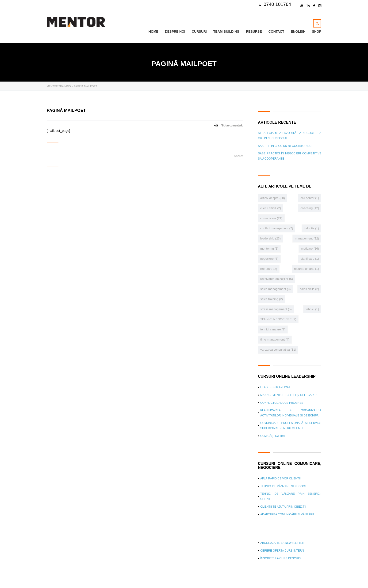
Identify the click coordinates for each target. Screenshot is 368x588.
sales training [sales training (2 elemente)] (272, 299)
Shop (317, 31)
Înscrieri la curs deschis (280, 558)
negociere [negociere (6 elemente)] (269, 259)
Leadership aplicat (275, 387)
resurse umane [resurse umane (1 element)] (307, 269)
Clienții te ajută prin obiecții (283, 507)
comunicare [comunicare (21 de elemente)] (271, 218)
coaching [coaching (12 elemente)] (310, 208)
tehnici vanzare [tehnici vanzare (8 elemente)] (273, 329)
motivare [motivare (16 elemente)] (310, 249)
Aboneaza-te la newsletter (282, 543)
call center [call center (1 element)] (310, 198)
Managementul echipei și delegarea (289, 395)
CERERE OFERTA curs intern (282, 551)
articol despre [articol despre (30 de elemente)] (273, 198)
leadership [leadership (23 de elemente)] (270, 238)
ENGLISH (298, 31)
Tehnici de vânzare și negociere (286, 486)
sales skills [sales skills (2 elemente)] (309, 289)
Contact (276, 31)
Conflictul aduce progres (282, 403)
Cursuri (199, 31)
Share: (238, 156)
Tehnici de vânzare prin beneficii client (291, 496)
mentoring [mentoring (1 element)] (269, 249)
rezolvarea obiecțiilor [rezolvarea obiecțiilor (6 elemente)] (277, 279)
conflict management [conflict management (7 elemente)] (277, 228)
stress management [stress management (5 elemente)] (276, 309)
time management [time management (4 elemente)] (275, 339)
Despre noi (175, 31)
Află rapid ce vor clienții (280, 478)
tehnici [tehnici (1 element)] (312, 309)
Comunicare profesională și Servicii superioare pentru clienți (291, 426)
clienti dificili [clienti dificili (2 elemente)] (271, 208)
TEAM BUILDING (226, 31)
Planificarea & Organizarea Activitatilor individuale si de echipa (291, 413)
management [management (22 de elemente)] (307, 238)
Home (153, 31)
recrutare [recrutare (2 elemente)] (269, 269)
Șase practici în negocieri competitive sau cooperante (290, 156)
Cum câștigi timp (273, 436)
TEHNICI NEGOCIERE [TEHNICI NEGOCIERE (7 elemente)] (278, 319)
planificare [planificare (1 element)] (310, 259)
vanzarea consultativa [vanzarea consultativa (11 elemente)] (278, 350)
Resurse (254, 31)
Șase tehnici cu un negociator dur (286, 146)
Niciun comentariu (229, 125)
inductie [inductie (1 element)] (311, 228)
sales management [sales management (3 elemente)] (275, 289)
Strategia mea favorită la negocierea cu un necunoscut (290, 136)
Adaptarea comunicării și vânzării (287, 514)
